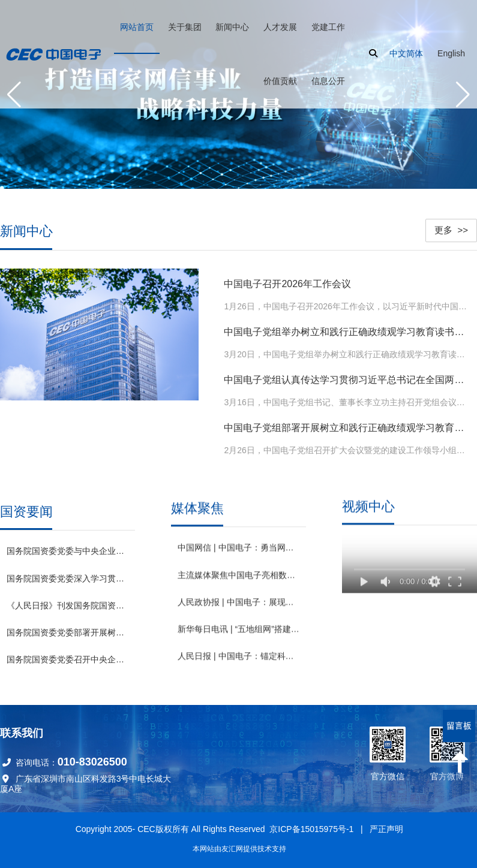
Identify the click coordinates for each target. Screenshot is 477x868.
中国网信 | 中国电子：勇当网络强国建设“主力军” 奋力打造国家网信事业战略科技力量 (238, 546)
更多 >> (451, 227)
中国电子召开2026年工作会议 (287, 281)
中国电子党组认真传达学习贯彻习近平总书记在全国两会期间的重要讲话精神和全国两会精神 (346, 376)
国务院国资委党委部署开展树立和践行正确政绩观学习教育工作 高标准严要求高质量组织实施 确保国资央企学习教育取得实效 (67, 628)
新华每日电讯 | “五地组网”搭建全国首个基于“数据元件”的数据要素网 (238, 628)
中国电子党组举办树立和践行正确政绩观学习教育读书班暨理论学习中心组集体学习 (346, 329)
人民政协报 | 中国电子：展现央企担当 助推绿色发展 (238, 601)
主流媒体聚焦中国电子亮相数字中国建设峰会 (238, 574)
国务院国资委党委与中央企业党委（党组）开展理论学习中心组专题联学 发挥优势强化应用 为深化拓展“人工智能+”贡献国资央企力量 (67, 547)
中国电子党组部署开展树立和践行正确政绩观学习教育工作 (346, 424)
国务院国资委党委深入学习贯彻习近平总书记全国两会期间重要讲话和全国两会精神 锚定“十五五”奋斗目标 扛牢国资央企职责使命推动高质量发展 (67, 574)
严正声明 (386, 829)
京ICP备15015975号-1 (311, 829)
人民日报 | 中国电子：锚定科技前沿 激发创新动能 (238, 655)
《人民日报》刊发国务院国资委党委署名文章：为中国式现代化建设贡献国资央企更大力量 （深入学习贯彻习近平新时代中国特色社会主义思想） (67, 601)
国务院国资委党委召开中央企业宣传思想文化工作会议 (67, 655)
